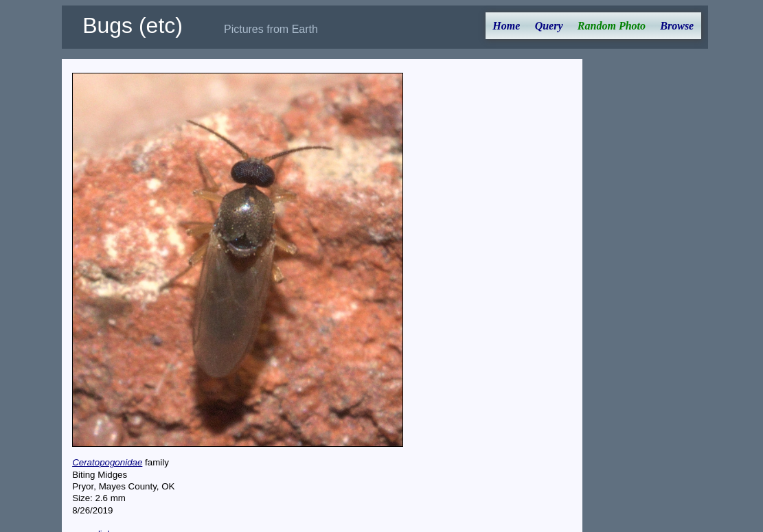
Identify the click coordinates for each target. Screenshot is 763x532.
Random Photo (612, 26)
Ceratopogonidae (107, 462)
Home (506, 26)
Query (549, 26)
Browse (677, 26)
